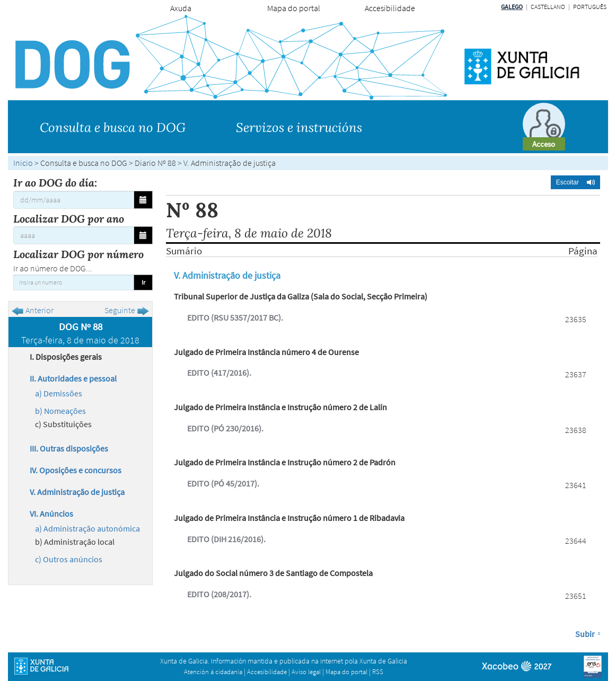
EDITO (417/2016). (219, 373)
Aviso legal (306, 672)
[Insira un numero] (74, 282)
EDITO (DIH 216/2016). (226, 539)
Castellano (548, 7)
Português (590, 7)
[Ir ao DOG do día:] (74, 200)
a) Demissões (59, 393)
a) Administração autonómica (87, 528)
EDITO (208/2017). (219, 594)
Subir (585, 634)
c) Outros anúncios (69, 559)
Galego (512, 7)
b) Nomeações (60, 411)
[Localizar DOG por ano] (74, 235)
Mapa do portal (294, 8)
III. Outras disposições (69, 448)
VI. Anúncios (51, 514)
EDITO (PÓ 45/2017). (223, 483)
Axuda (181, 8)
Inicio (23, 163)
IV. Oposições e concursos (76, 470)
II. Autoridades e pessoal (73, 378)
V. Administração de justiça (77, 492)
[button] (575, 182)
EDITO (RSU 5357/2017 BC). (235, 317)
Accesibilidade (390, 8)
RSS (378, 672)
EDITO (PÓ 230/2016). (225, 428)
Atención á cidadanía (213, 672)
